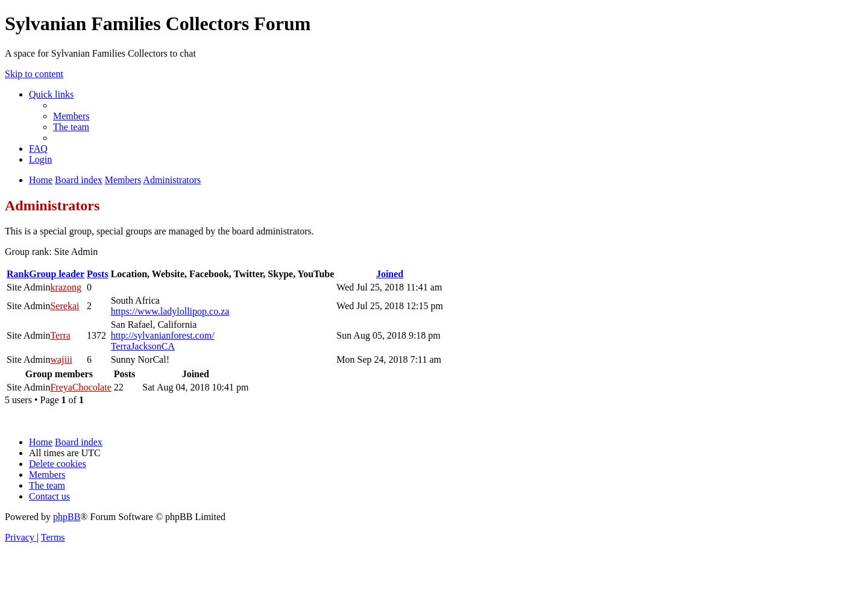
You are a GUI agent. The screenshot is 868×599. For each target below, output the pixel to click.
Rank (18, 274)
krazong (66, 287)
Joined (390, 274)
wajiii (61, 359)
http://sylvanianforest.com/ (163, 335)
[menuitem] (71, 116)
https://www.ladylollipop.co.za (170, 311)
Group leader (57, 274)
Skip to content (34, 74)
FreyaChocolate (80, 387)
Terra (60, 335)
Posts (98, 274)
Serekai (64, 306)
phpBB (67, 517)
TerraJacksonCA (143, 346)
